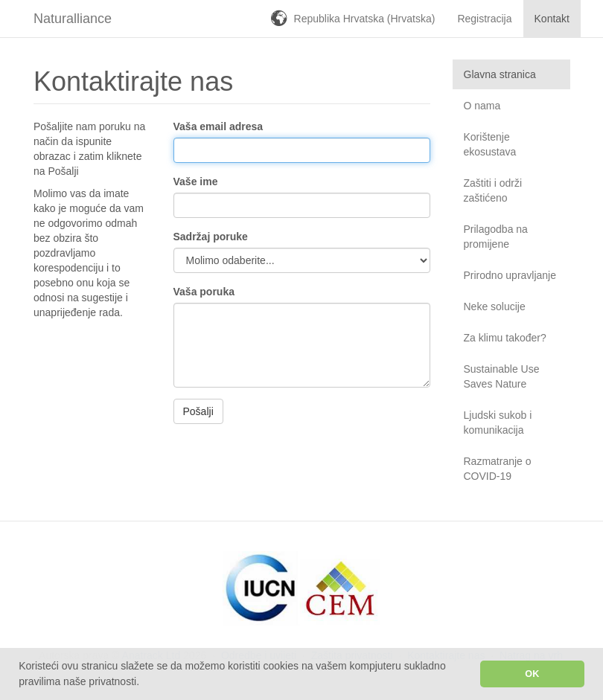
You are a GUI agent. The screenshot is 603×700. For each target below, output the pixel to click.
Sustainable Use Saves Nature (502, 376)
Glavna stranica (500, 74)
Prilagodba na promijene (496, 237)
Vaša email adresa (218, 126)
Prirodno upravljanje (510, 275)
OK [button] (532, 674)
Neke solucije (495, 306)
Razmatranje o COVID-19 (498, 469)
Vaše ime (196, 182)
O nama (482, 106)
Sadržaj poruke (211, 237)
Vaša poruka (204, 292)
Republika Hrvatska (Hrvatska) (365, 19)
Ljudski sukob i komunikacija (498, 423)
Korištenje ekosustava (490, 144)
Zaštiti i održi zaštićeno (493, 190)
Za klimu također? (505, 338)
